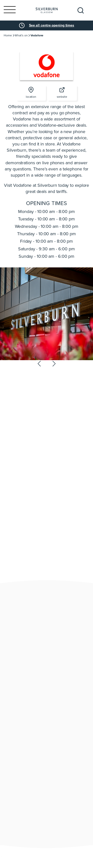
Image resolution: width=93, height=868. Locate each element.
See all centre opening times (52, 25)
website (62, 93)
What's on (21, 35)
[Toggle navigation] (10, 10)
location (31, 93)
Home (8, 35)
